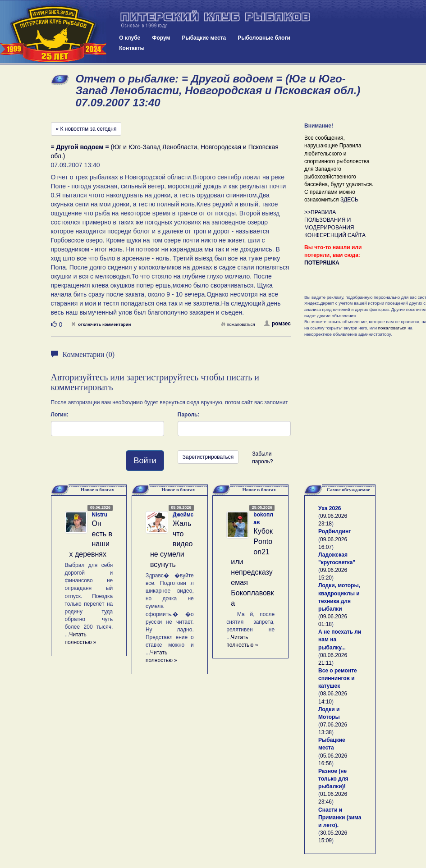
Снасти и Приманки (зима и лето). (340, 818)
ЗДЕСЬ (349, 200)
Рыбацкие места (204, 38)
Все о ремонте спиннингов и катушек (338, 678)
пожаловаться (238, 324)
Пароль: (189, 415)
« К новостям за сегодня (86, 129)
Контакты (132, 48)
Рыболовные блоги (264, 38)
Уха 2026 (330, 508)
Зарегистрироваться (208, 457)
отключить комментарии (101, 324)
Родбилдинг (334, 531)
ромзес (277, 324)
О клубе (130, 38)
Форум (161, 38)
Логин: (60, 415)
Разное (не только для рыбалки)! (333, 779)
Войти (145, 461)
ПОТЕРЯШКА (322, 263)
